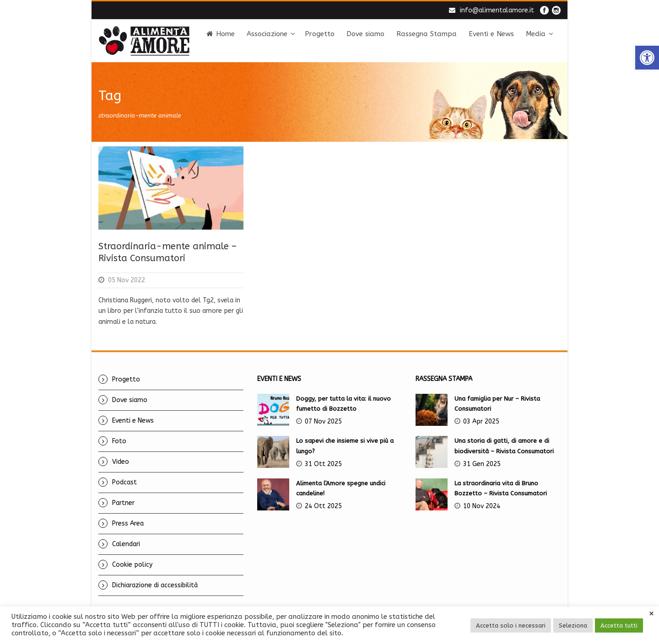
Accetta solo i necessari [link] (511, 625)
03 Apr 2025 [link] (481, 421)
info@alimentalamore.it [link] (497, 10)
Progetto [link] (320, 34)
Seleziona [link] (573, 625)
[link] (647, 58)
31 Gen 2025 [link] (482, 464)
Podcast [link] (124, 482)
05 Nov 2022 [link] (127, 280)
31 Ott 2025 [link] (323, 464)
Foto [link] (119, 441)
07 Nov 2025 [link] (323, 421)
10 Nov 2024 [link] (482, 506)
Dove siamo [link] (365, 34)
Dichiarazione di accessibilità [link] (155, 585)
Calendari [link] (126, 544)
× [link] (651, 614)
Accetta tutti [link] (619, 625)
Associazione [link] (267, 34)
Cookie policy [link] (132, 565)
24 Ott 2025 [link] (323, 506)
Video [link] (121, 462)
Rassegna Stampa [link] (427, 34)
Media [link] (536, 34)
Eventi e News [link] (491, 34)
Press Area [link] (128, 523)
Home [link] (221, 34)
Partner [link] (123, 503)
